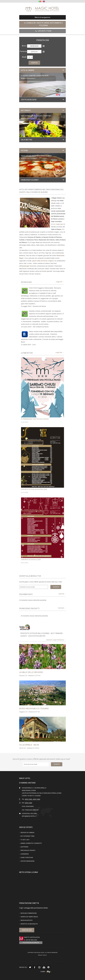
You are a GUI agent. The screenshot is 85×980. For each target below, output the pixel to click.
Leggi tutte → (60, 352)
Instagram (39, 967)
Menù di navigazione (36, 17)
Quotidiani (24, 847)
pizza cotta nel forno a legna (43, 261)
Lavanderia (25, 854)
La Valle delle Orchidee (31, 672)
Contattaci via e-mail (29, 814)
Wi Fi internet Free (28, 836)
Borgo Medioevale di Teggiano (34, 709)
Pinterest (48, 967)
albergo (54, 201)
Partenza (23, 51)
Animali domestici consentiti (31, 843)
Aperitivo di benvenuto (29, 924)
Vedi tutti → (62, 594)
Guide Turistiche (27, 858)
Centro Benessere (28, 861)
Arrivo (24, 46)
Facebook (35, 967)
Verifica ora (27, 930)
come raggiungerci (58, 224)
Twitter (30, 967)
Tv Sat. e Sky (25, 840)
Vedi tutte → (62, 608)
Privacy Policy (42, 955)
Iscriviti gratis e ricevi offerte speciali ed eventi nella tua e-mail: (42, 759)
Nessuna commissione (29, 913)
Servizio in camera (27, 833)
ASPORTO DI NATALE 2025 (31, 560)
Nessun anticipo (27, 920)
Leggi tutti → (60, 282)
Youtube (44, 967)
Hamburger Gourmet (29, 266)
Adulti (24, 57)
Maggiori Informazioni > (28, 78)
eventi (44, 271)
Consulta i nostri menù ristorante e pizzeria (43, 24)
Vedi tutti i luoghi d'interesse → (56, 640)
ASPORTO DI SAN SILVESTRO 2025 (34, 489)
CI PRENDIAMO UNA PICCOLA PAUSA (35, 419)
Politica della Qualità (31, 943)
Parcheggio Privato (28, 850)
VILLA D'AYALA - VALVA (29, 745)
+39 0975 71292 (43, 31)
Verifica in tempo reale (29, 917)
